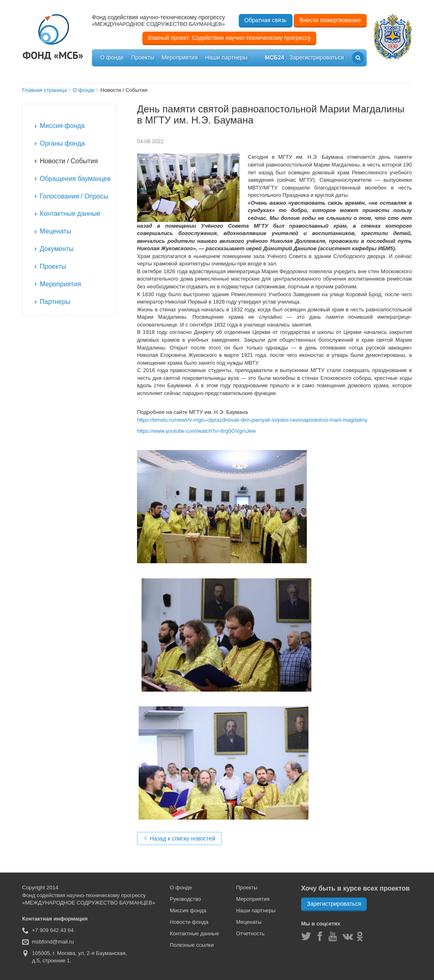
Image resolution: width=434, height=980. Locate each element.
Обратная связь (266, 20)
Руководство (185, 899)
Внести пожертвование (330, 20)
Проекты (143, 57)
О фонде (112, 57)
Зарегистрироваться (334, 904)
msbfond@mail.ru (53, 942)
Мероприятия (180, 57)
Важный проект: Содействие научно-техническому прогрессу (230, 38)
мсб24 (275, 57)
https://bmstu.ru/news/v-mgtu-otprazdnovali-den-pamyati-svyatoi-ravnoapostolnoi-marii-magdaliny (252, 420)
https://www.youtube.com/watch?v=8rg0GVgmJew (196, 431)
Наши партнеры (226, 57)
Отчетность (250, 933)
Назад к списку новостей (179, 838)
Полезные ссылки (192, 945)
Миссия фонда (188, 910)
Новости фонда (189, 922)
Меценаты (249, 922)
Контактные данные (194, 933)
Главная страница (45, 90)
